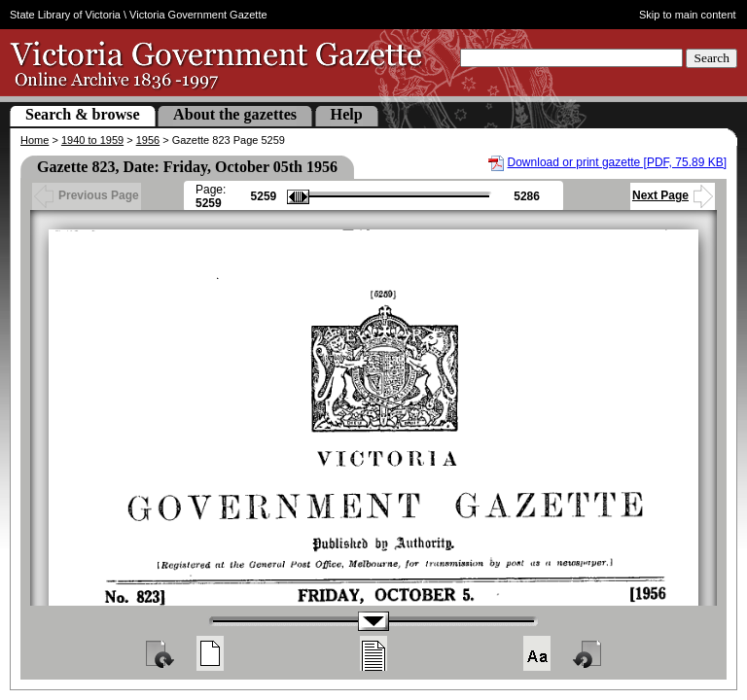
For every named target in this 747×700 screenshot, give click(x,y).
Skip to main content (688, 15)
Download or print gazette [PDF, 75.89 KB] (617, 162)
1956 (148, 140)
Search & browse (83, 114)
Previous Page (87, 195)
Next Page (673, 195)
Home (35, 140)
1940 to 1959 (92, 140)
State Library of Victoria (65, 15)
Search (711, 58)
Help (347, 114)
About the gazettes (235, 114)
